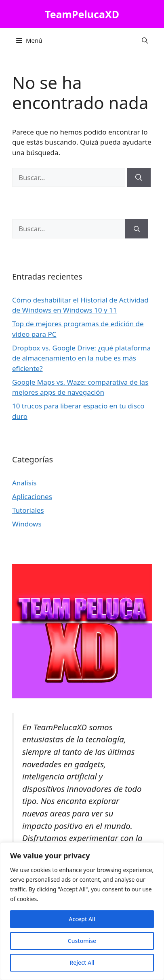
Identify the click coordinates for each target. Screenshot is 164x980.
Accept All (82, 919)
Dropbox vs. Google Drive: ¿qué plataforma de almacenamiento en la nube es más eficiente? (81, 358)
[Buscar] (139, 178)
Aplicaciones (32, 496)
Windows (27, 524)
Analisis (24, 483)
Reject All (82, 962)
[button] (145, 40)
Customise (82, 941)
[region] (82, 911)
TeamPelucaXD (82, 14)
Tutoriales (28, 510)
